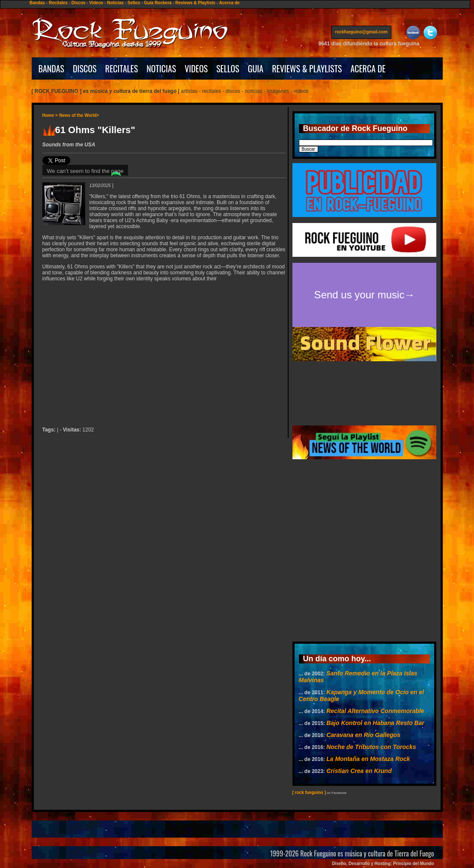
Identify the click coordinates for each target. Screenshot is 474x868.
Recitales (58, 3)
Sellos (134, 3)
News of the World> (79, 115)
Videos (96, 3)
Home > (50, 115)
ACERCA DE (368, 68)
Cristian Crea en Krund (359, 771)
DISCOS (85, 68)
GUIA (256, 68)
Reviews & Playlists (195, 3)
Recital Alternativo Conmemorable (375, 711)
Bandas (37, 3)
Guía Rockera (158, 3)
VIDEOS (196, 68)
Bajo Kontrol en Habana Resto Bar (375, 723)
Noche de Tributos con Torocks (371, 747)
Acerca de (230, 3)
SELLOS (228, 68)
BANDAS (52, 68)
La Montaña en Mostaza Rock (368, 759)
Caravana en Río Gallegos (363, 735)
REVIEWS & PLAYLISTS (307, 68)
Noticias (115, 3)
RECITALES (122, 68)
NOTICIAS (161, 68)
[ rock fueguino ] (309, 792)
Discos (79, 3)
